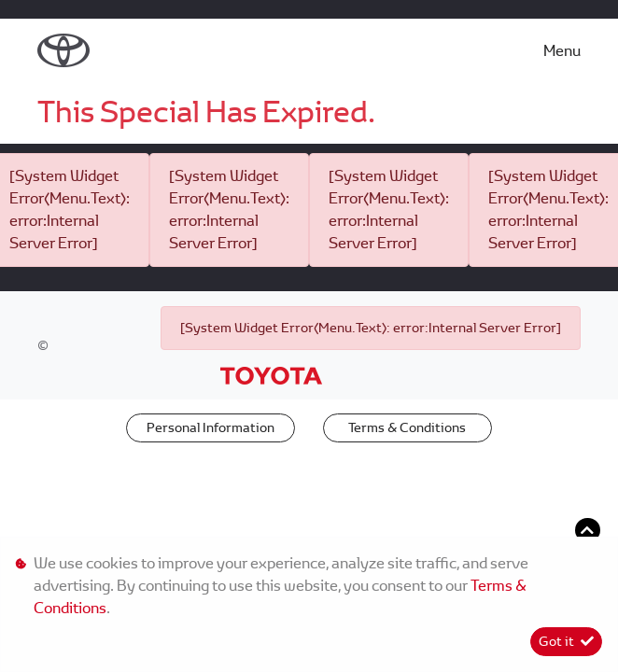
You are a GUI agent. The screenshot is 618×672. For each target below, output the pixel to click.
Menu (562, 51)
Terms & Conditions (407, 427)
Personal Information (211, 427)
